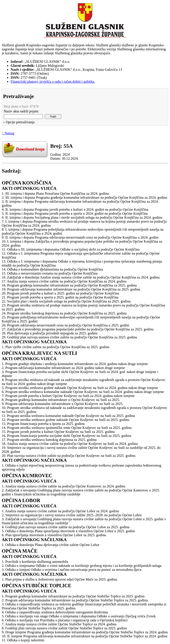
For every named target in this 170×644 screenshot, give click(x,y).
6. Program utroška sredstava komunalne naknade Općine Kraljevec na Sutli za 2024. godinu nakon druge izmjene (83, 392)
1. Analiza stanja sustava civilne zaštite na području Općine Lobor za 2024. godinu (60, 511)
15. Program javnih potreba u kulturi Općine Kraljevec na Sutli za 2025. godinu (58, 432)
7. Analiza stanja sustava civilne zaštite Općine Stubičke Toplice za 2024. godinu (59, 624)
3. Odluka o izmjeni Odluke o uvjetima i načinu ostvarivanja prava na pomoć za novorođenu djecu (72, 570)
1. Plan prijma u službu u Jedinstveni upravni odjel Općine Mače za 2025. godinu (59, 579)
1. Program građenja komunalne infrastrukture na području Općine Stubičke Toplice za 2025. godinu (73, 596)
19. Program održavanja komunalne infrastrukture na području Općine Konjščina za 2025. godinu (71, 289)
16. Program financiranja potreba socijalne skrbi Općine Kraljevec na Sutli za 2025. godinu (67, 436)
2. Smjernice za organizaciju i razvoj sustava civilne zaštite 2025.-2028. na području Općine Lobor (72, 515)
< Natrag (8, 133)
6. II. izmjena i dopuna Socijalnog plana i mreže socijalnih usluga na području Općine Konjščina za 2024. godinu (82, 217)
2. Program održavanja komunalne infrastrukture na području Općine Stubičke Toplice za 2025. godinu (75, 600)
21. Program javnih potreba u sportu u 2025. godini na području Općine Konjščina (60, 297)
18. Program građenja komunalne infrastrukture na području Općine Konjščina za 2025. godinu (69, 285)
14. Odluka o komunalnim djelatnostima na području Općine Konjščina (52, 269)
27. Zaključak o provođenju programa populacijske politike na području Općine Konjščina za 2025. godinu (78, 329)
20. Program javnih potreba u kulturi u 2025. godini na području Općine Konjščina (60, 293)
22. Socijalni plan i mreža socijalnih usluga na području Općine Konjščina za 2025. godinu (66, 301)
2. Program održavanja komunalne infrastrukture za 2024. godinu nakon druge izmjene (63, 368)
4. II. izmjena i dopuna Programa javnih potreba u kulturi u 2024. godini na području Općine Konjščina (75, 209)
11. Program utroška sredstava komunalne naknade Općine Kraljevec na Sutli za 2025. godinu (68, 416)
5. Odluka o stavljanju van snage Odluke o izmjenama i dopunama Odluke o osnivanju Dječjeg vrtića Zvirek (79, 616)
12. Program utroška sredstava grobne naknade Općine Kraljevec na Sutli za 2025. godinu (66, 420)
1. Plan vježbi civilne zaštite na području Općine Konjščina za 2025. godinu (56, 347)
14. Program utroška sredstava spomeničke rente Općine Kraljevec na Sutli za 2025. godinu (67, 428)
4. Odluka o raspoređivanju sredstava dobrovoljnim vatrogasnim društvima (55, 612)
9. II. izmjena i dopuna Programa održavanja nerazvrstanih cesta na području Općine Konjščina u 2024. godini (80, 237)
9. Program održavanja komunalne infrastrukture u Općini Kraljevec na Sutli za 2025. (63, 404)
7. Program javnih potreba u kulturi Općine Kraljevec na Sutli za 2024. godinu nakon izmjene (68, 396)
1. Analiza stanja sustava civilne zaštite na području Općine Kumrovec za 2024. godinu (64, 486)
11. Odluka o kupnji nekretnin (23, 640)
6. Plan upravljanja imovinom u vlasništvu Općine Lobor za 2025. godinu (54, 535)
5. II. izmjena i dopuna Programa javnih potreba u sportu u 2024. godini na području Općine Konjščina (75, 213)
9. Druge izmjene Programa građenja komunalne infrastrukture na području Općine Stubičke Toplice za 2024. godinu (85, 632)
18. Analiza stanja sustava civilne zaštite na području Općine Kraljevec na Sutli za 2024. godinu (70, 444)
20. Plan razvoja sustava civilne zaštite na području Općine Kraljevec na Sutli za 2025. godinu (69, 456)
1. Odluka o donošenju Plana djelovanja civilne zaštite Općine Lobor (51, 545)
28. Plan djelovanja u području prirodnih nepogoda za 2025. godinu (50, 333)
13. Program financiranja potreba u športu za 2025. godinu (43, 424)
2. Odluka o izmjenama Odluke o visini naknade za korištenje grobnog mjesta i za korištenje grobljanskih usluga (82, 566)
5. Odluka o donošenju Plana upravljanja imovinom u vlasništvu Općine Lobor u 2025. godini (68, 531)
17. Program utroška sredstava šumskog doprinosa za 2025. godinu (49, 440)
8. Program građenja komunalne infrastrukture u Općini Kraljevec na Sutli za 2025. (61, 400)
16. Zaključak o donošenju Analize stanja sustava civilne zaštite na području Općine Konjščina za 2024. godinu (81, 277)
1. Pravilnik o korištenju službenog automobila (35, 562)
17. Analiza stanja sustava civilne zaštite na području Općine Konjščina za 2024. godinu (64, 281)
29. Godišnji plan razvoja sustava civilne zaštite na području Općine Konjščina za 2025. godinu (69, 337)
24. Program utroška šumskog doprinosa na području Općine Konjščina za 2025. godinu (64, 313)
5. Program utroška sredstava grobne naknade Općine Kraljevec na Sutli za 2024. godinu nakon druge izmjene (80, 388)
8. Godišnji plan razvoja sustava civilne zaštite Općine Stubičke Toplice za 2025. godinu (64, 628)
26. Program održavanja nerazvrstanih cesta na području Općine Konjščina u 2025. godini (65, 325)
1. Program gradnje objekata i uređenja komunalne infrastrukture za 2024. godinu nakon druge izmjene (75, 364)
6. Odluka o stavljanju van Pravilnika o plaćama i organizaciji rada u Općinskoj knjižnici (65, 620)
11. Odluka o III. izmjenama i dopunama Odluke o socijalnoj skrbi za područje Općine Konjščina (71, 249)
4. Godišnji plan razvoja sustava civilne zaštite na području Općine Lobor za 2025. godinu (66, 527)
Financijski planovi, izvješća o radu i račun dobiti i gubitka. (53, 81)
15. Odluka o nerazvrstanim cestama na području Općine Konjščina (50, 273)
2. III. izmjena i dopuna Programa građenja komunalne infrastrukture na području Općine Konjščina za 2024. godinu (84, 197)
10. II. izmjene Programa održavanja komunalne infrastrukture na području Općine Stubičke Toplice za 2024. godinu (85, 636)
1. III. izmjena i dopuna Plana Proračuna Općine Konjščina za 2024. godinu (55, 193)
